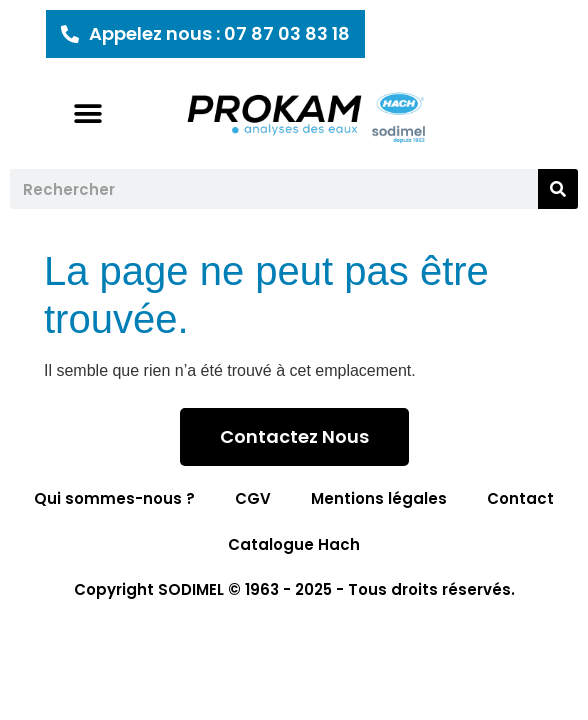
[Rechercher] (558, 189)
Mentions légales (379, 498)
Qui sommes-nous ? (114, 498)
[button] (88, 113)
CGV (253, 498)
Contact (520, 498)
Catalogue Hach (294, 544)
